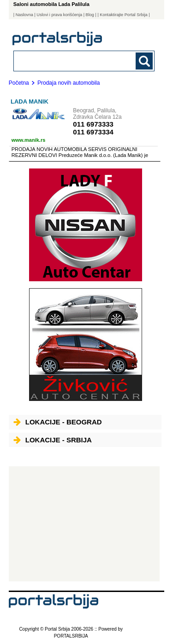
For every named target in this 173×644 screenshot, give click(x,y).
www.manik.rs (29, 140)
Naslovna (24, 15)
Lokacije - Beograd (58, 422)
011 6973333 (93, 124)
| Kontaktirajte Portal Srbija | (123, 15)
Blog (90, 15)
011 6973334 (93, 132)
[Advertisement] (84, 524)
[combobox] (71, 61)
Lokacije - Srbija (53, 440)
